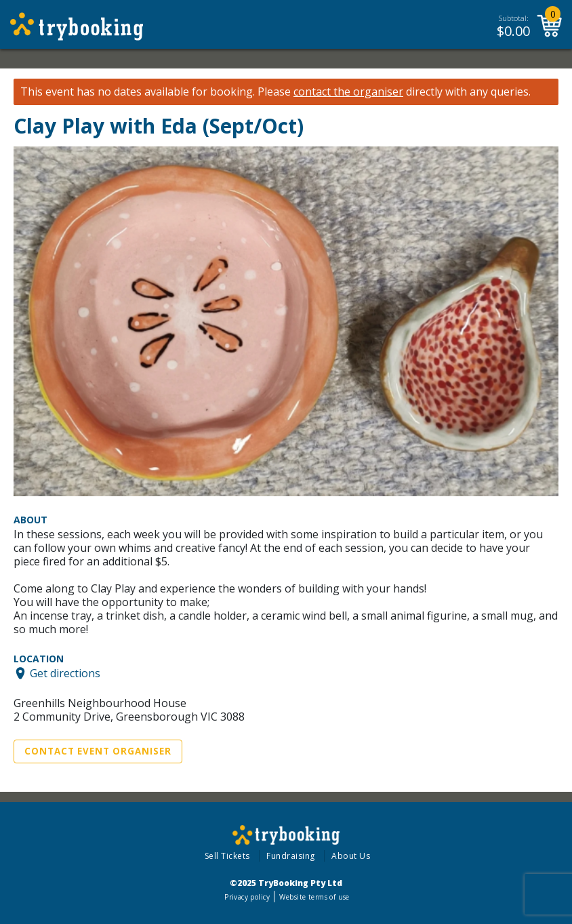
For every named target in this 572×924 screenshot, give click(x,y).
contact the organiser (348, 92)
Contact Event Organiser (98, 751)
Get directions (65, 673)
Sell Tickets (227, 856)
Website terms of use (314, 897)
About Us (351, 856)
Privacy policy (247, 897)
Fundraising (291, 856)
